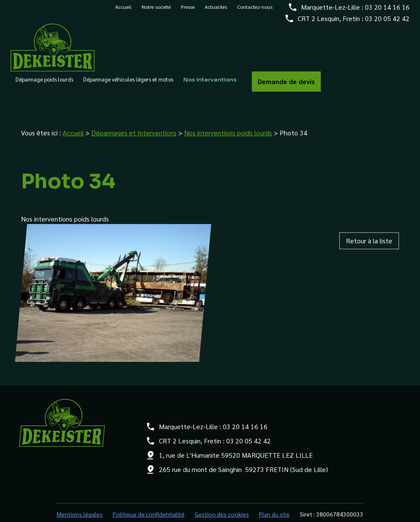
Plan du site (274, 496)
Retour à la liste (369, 222)
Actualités (216, 11)
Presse (188, 11)
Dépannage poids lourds (44, 84)
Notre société (156, 11)
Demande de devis (286, 86)
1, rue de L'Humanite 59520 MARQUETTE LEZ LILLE (236, 436)
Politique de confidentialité (149, 496)
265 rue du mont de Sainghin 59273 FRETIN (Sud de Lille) (243, 451)
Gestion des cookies (222, 496)
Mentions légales (80, 496)
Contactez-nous (255, 11)
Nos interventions (210, 84)
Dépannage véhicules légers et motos (128, 84)
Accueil (123, 11)
